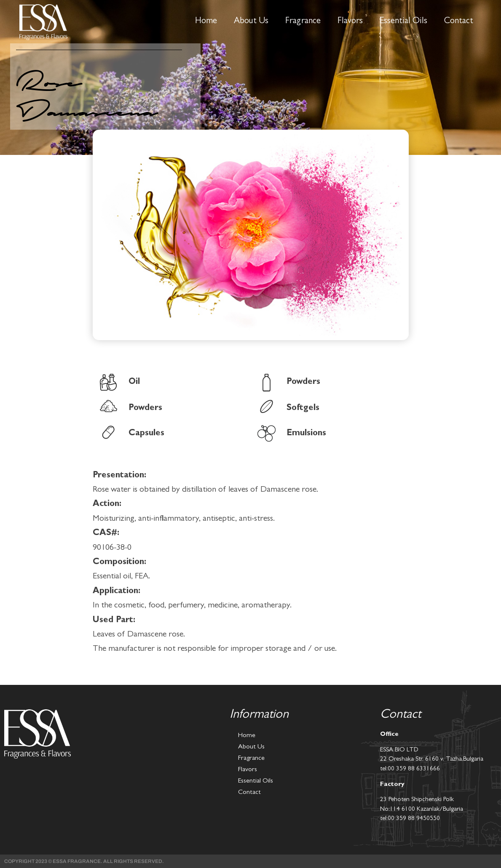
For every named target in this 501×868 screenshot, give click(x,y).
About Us (251, 22)
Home (206, 22)
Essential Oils (403, 22)
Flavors (350, 22)
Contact (459, 22)
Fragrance (303, 22)
